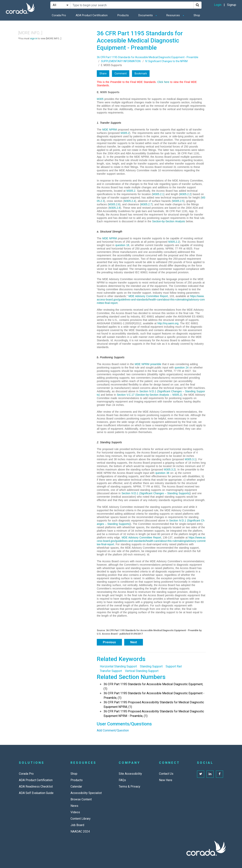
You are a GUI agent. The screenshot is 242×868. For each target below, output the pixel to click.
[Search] (197, 5)
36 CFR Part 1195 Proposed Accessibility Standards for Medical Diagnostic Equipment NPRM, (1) (154, 705)
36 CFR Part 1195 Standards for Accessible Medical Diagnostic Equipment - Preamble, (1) (154, 695)
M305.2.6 (114, 204)
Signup (232, 5)
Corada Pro (59, 15)
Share (103, 73)
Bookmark (141, 73)
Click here (163, 82)
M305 (100, 99)
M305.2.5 (178, 201)
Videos (75, 812)
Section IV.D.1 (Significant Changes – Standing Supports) (156, 493)
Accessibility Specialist (86, 793)
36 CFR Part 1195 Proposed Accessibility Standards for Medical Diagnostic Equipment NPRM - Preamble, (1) (154, 714)
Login (218, 5)
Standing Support (151, 666)
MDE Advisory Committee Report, (148, 296)
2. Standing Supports (109, 442)
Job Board (77, 825)
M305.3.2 (169, 470)
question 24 (182, 368)
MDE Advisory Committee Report (141, 537)
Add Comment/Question (113, 730)
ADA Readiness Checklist (36, 787)
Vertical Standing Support (142, 671)
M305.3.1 (190, 459)
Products (123, 15)
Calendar (76, 787)
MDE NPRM (110, 130)
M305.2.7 (146, 204)
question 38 (162, 473)
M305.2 (125, 133)
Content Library (81, 819)
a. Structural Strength (109, 232)
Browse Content (81, 799)
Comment (121, 73)
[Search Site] (132, 5)
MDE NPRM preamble (148, 364)
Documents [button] (146, 15)
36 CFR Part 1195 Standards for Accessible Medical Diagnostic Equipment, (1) (153, 686)
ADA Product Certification (92, 15)
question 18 (122, 245)
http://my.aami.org (168, 323)
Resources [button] (173, 15)
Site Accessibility (130, 774)
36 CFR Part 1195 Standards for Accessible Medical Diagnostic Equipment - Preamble (148, 57)
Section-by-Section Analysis (169, 221)
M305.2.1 (158, 194)
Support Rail (174, 666)
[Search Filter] (60, 5)
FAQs (122, 780)
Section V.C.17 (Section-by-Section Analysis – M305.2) (149, 395)
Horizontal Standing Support (118, 666)
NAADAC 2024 (80, 831)
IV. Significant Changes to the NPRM (166, 61)
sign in (34, 38)
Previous (109, 642)
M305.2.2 (185, 194)
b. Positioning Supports (111, 357)
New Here (166, 780)
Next (134, 642)
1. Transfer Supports (109, 123)
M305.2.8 (115, 208)
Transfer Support (111, 671)
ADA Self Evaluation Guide (36, 793)
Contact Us (166, 774)
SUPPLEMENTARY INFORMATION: (121, 61)
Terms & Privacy (130, 787)
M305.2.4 (130, 201)
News (74, 806)
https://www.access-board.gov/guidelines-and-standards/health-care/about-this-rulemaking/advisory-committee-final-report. (151, 300)
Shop (197, 15)
